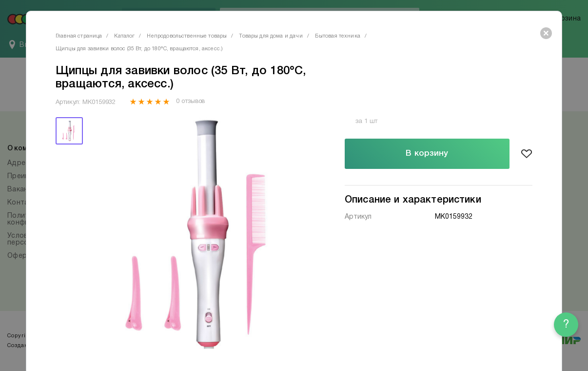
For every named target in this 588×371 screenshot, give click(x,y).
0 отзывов (190, 102)
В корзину (427, 154)
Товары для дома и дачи (271, 36)
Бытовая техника (338, 36)
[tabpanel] (203, 233)
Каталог (124, 36)
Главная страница (79, 36)
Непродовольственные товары (187, 36)
